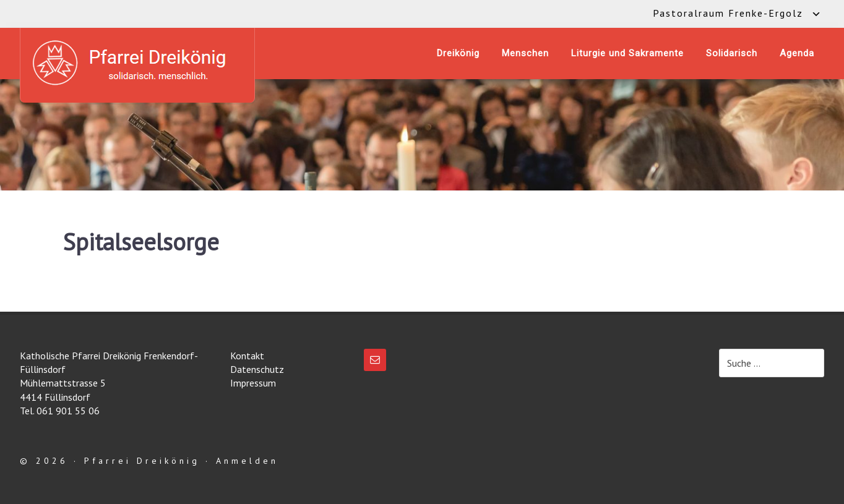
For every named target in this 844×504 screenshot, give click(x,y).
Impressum (253, 383)
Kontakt (247, 356)
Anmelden (247, 461)
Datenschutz (257, 369)
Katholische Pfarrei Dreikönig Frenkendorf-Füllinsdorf (137, 63)
